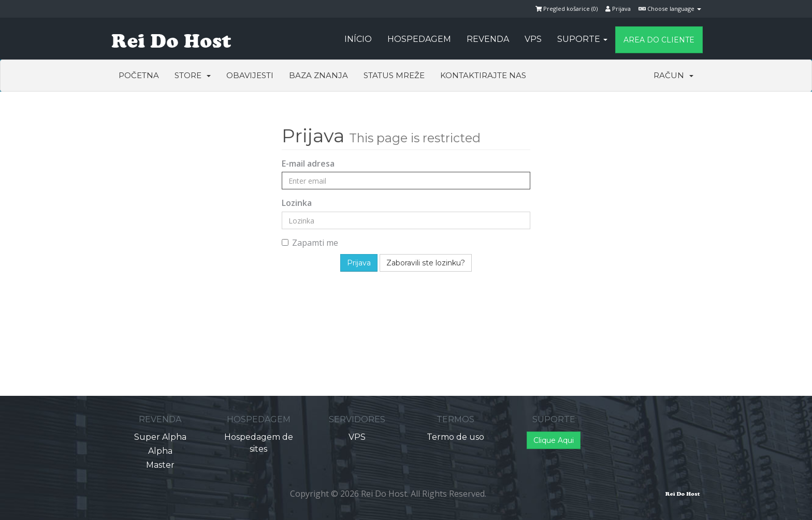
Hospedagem (419, 39)
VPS (533, 39)
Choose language (670, 9)
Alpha (160, 451)
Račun (673, 75)
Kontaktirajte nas (483, 75)
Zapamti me (310, 243)
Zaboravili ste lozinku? (426, 263)
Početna (139, 75)
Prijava (618, 9)
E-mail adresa (308, 164)
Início (358, 39)
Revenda (488, 39)
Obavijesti (250, 75)
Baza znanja (318, 75)
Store (193, 75)
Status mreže (394, 75)
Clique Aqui (554, 440)
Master (160, 465)
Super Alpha (160, 437)
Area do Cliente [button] (659, 40)
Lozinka (297, 203)
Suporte (582, 39)
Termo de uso (455, 437)
